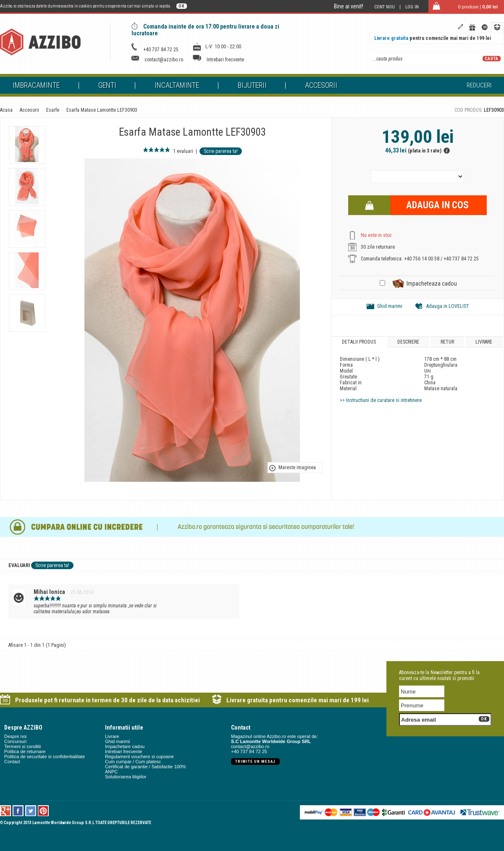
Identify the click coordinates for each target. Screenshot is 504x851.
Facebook (18, 811)
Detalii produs (359, 342)
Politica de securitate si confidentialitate (45, 756)
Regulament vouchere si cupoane (139, 756)
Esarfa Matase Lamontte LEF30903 (102, 110)
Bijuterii (252, 85)
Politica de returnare (25, 751)
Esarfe (53, 110)
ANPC (112, 772)
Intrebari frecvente (225, 60)
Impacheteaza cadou (432, 284)
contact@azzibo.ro (164, 60)
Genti (107, 85)
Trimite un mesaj (255, 762)
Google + (6, 811)
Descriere (408, 342)
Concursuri (15, 741)
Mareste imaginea (297, 468)
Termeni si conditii (22, 746)
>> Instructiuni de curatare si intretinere (381, 400)
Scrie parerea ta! (221, 151)
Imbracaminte (36, 85)
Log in (412, 7)
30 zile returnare (378, 247)
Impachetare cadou (125, 746)
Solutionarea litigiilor (126, 777)
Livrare (484, 342)
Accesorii (321, 85)
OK (182, 6)
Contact (12, 762)
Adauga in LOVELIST (448, 306)
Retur (447, 342)
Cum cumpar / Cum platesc (133, 762)
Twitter (31, 811)
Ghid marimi (390, 306)
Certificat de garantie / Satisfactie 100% (146, 767)
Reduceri (479, 85)
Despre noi (15, 736)
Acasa (6, 110)
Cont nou (385, 7)
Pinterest (43, 811)
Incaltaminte (177, 85)
